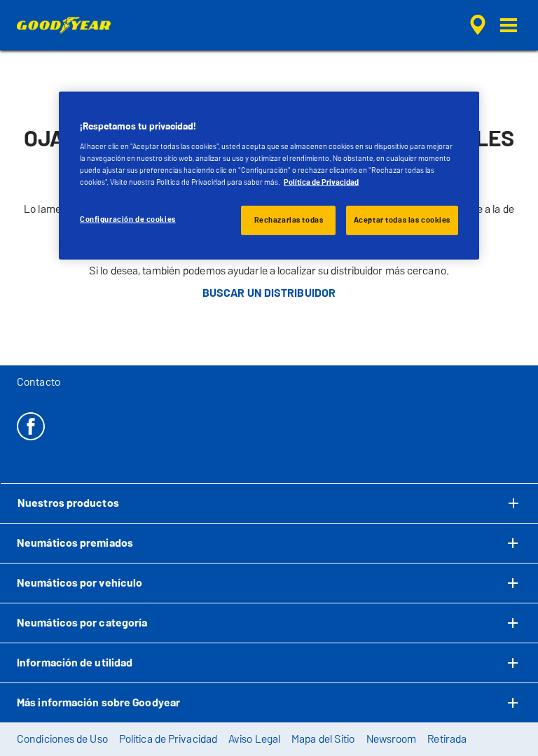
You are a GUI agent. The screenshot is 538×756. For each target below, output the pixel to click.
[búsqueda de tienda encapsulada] (476, 25)
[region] (269, 176)
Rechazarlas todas (289, 220)
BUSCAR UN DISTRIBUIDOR (269, 293)
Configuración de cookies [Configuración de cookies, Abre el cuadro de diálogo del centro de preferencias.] (128, 219)
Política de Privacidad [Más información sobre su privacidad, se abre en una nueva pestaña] (321, 182)
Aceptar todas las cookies (402, 220)
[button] (509, 25)
